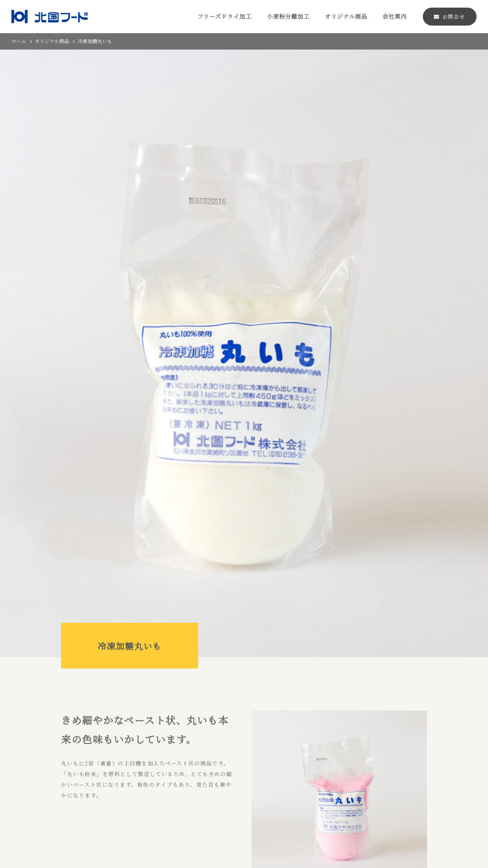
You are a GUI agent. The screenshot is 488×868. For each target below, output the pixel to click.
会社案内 (395, 16)
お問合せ (449, 16)
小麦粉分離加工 (288, 16)
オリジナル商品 (346, 16)
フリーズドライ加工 (225, 16)
